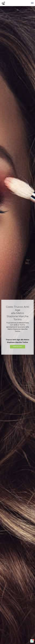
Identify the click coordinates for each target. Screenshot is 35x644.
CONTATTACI (18, 347)
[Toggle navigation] (32, 3)
